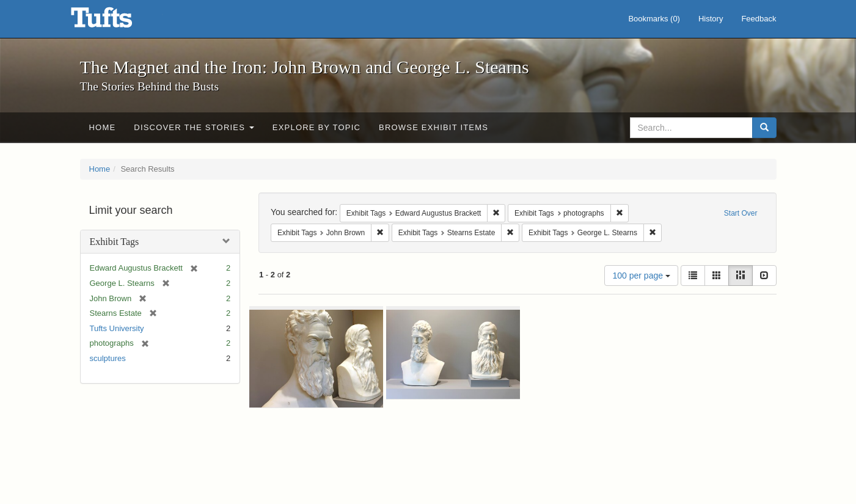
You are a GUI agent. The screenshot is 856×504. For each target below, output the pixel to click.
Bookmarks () (654, 19)
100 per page (641, 276)
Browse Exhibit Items (433, 127)
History (711, 19)
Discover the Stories (194, 127)
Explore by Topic (316, 127)
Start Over (741, 213)
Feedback (759, 19)
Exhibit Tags (115, 242)
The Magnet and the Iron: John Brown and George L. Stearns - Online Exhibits (117, 21)
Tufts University (117, 328)
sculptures (108, 358)
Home (103, 127)
